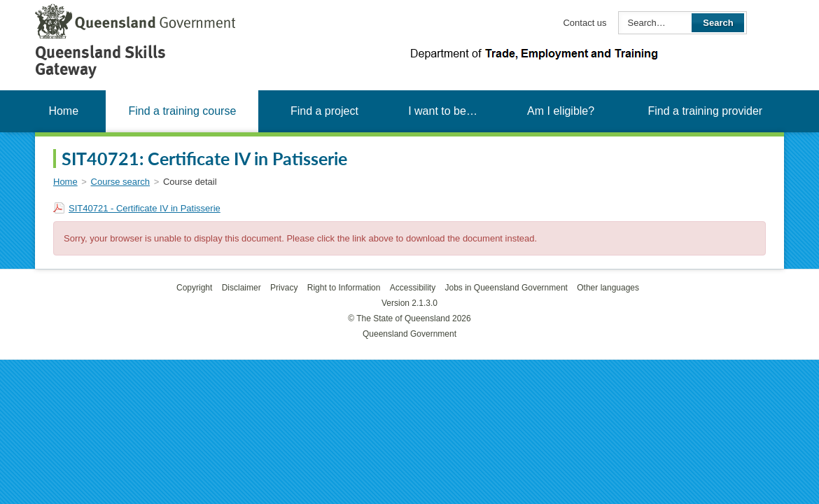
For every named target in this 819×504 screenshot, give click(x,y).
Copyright (194, 288)
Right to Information (344, 288)
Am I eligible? (561, 111)
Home (63, 111)
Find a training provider (705, 111)
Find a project (324, 111)
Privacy (284, 288)
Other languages (608, 288)
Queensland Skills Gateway (100, 61)
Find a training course (182, 111)
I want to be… (443, 111)
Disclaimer (241, 288)
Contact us (584, 23)
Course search (121, 182)
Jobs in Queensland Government (506, 288)
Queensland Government (409, 334)
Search (718, 23)
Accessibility (413, 288)
